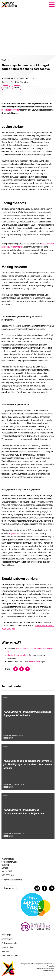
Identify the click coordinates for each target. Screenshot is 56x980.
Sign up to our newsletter (18, 655)
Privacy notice (7, 947)
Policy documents (9, 943)
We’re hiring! (7, 935)
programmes (14, 533)
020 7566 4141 (8, 875)
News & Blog (34, 661)
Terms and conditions (11, 956)
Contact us (9, 888)
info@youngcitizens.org (12, 880)
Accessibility (7, 939)
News (17, 88)
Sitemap (5, 951)
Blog (6, 88)
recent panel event (10, 110)
